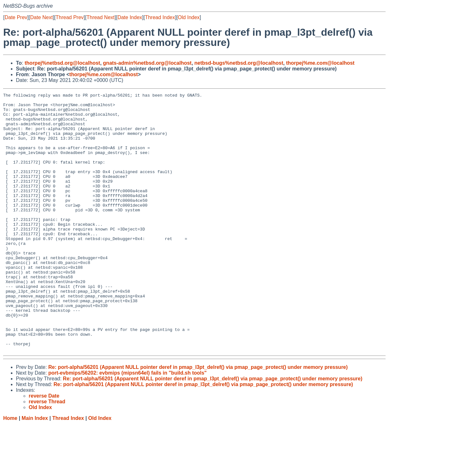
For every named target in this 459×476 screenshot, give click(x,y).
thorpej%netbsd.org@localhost (62, 63)
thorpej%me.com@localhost (320, 63)
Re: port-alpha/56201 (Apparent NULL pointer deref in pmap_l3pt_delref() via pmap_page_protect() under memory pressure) (198, 419)
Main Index (35, 470)
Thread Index (160, 17)
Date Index (130, 17)
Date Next (41, 17)
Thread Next (100, 17)
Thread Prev (70, 17)
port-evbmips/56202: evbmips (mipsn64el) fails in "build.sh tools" (127, 425)
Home (10, 470)
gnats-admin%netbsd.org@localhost (147, 63)
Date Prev (16, 17)
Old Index (189, 17)
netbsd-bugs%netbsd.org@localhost (239, 63)
